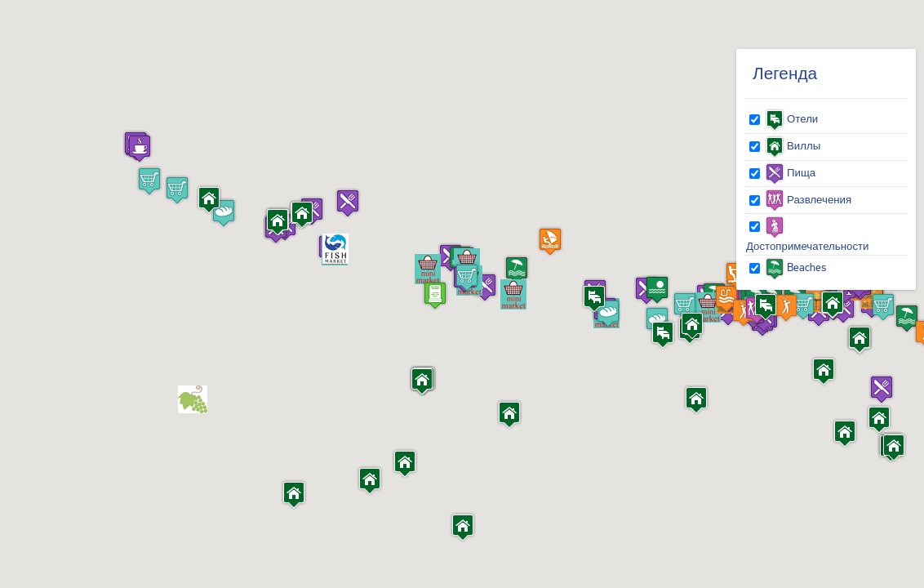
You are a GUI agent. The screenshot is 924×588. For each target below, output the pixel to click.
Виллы (793, 145)
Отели (791, 118)
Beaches (795, 267)
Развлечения (808, 199)
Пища (790, 172)
